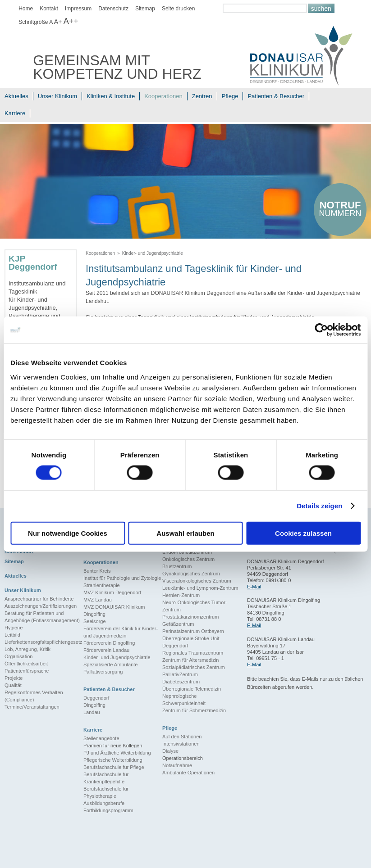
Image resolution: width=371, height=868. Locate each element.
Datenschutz (113, 9)
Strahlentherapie (102, 585)
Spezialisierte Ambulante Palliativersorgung (110, 668)
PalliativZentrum (180, 674)
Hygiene (14, 628)
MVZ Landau (98, 600)
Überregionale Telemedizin (192, 689)
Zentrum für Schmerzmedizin (194, 710)
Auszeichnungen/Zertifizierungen (41, 606)
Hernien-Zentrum (181, 595)
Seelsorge (95, 621)
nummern (340, 209)
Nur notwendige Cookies (68, 533)
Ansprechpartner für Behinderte (39, 599)
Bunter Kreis (97, 571)
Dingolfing (94, 705)
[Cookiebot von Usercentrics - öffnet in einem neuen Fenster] (321, 330)
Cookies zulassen (303, 533)
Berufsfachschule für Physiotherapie (106, 792)
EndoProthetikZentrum (187, 552)
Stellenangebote (101, 738)
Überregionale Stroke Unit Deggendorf (191, 642)
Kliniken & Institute (111, 96)
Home (26, 9)
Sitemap (145, 9)
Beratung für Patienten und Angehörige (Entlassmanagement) (42, 617)
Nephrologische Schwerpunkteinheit (184, 700)
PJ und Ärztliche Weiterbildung (117, 753)
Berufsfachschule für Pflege (114, 767)
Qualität (13, 685)
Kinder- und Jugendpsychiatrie (153, 253)
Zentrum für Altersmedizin (190, 660)
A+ (58, 22)
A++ (71, 21)
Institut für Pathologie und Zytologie (122, 578)
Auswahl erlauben (185, 533)
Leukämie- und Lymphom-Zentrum (200, 588)
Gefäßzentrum (178, 624)
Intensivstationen (181, 744)
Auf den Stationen (182, 737)
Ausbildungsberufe (104, 803)
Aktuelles (16, 96)
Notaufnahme (177, 765)
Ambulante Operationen (188, 773)
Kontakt (49, 9)
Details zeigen (319, 506)
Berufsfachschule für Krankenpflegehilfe (106, 778)
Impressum (78, 9)
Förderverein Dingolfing (109, 643)
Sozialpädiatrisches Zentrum (194, 667)
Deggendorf (96, 698)
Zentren (202, 96)
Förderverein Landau (106, 650)
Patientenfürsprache (27, 671)
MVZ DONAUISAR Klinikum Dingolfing (114, 610)
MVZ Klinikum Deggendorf (112, 592)
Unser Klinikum (57, 96)
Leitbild (12, 635)
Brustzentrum (177, 566)
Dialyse (170, 751)
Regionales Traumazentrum (193, 653)
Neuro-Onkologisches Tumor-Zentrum (195, 606)
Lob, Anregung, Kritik (27, 649)
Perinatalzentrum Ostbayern (193, 631)
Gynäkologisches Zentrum (191, 574)
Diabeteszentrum (181, 682)
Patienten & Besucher (276, 96)
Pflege (230, 96)
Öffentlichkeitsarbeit (26, 664)
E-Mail (254, 587)
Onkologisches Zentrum (188, 559)
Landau (92, 712)
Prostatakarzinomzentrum (190, 617)
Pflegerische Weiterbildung (113, 760)
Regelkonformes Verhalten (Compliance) (34, 696)
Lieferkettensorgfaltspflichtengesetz (43, 642)
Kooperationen (163, 96)
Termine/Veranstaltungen (32, 707)
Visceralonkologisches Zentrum (197, 581)
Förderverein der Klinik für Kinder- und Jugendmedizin (121, 632)
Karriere (15, 113)
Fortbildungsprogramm (108, 810)
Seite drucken (178, 9)
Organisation (18, 656)
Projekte (14, 678)
